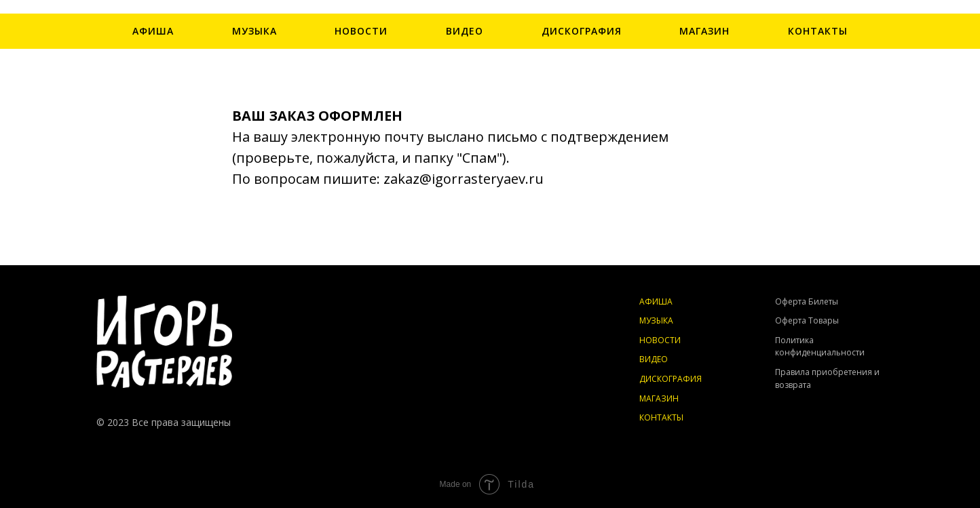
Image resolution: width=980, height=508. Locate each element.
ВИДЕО (465, 31)
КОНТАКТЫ (818, 31)
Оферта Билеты (807, 301)
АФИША (153, 31)
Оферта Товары (807, 320)
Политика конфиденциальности (820, 347)
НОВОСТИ (361, 31)
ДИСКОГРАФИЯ (582, 31)
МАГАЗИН (704, 31)
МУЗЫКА (255, 31)
